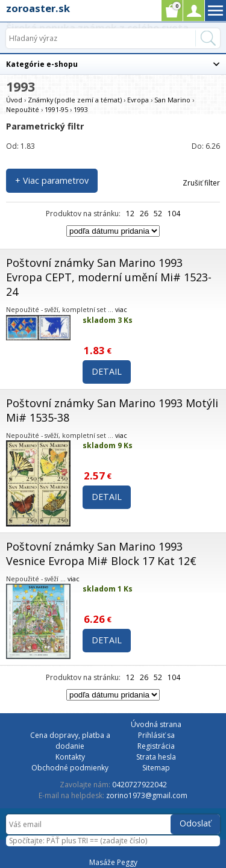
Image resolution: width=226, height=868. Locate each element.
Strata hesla (156, 757)
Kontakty (70, 757)
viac (121, 309)
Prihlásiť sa (156, 735)
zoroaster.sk (38, 8)
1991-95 (56, 109)
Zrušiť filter (201, 183)
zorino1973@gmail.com (147, 795)
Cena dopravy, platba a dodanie (70, 741)
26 (144, 214)
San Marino (172, 100)
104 (174, 214)
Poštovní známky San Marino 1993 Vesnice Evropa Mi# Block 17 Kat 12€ (101, 554)
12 (130, 214)
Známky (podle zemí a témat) (75, 100)
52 (158, 214)
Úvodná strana (156, 724)
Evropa (138, 100)
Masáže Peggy (113, 862)
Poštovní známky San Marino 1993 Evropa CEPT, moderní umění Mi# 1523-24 (109, 277)
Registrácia (156, 746)
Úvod (14, 100)
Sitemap (156, 768)
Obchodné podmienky (70, 768)
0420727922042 (140, 785)
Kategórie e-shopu (42, 64)
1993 (81, 109)
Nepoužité (23, 109)
